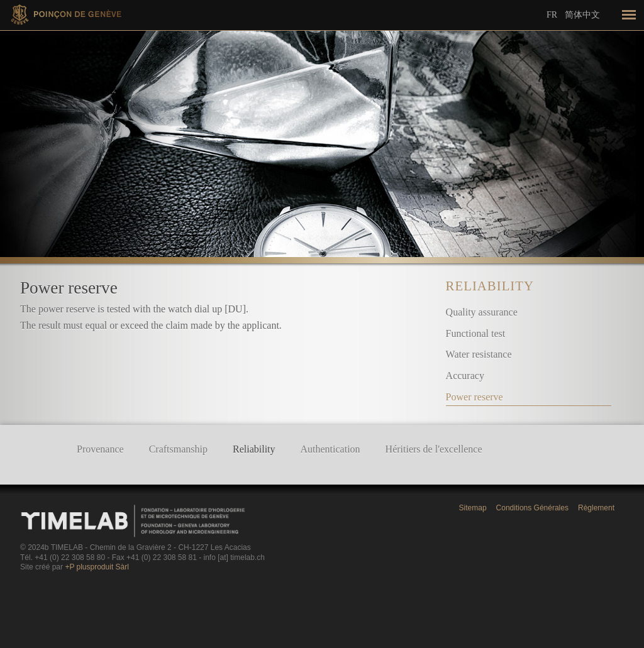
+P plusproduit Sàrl (97, 567)
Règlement (596, 508)
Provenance (100, 449)
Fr (552, 15)
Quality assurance (482, 312)
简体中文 (582, 14)
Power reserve (475, 397)
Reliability (490, 286)
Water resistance (479, 354)
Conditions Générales (532, 508)
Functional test (476, 333)
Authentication (330, 449)
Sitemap (473, 508)
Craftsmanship (178, 449)
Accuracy (465, 376)
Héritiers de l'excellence (434, 449)
